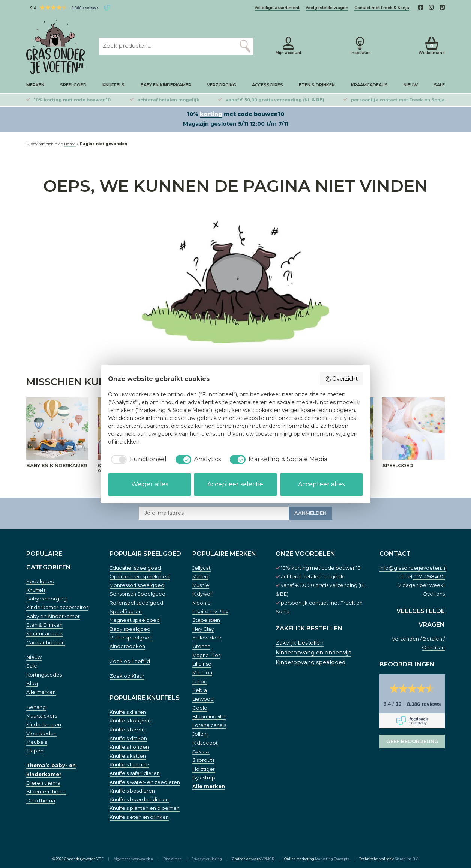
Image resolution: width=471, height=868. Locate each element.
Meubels (37, 742)
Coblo (200, 708)
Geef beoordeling (412, 741)
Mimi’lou (202, 672)
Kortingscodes (44, 675)
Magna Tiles (206, 655)
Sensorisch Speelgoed (137, 594)
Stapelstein (206, 620)
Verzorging (222, 85)
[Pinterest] (442, 8)
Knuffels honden (129, 747)
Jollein (200, 734)
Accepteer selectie (235, 484)
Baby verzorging (46, 599)
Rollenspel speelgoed (136, 603)
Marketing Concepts (332, 859)
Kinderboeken (127, 646)
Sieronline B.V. (407, 859)
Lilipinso (202, 664)
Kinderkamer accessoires (57, 607)
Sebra (200, 690)
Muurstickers (42, 716)
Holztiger (204, 769)
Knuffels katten (128, 756)
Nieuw (411, 85)
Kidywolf (203, 594)
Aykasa (201, 751)
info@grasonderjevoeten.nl (413, 568)
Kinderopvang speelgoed (310, 662)
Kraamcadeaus (369, 85)
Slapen (35, 751)
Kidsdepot (205, 743)
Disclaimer (172, 859)
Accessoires (268, 85)
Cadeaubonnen (46, 642)
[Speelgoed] (414, 429)
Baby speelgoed (130, 629)
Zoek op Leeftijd (130, 661)
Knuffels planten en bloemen (145, 808)
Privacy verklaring (207, 859)
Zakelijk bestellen (300, 643)
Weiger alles (150, 484)
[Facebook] (421, 8)
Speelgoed (73, 85)
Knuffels (113, 85)
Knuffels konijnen (130, 721)
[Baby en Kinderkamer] (57, 429)
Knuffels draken (128, 738)
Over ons (434, 594)
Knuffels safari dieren (135, 773)
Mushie (201, 585)
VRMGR (268, 859)
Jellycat (202, 568)
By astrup (204, 778)
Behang (36, 707)
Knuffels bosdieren (132, 791)
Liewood (203, 699)
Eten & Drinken (317, 85)
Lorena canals (209, 725)
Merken (35, 85)
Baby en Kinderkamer (166, 85)
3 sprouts (203, 760)
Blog (32, 683)
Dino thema (41, 800)
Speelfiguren (126, 611)
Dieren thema (43, 783)
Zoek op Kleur (127, 676)
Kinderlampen (44, 724)
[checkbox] (137, 459)
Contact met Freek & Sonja (382, 8)
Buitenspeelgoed (131, 638)
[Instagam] (431, 8)
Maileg (200, 576)
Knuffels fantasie (129, 764)
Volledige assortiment (277, 8)
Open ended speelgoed (139, 576)
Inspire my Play (210, 611)
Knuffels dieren (128, 712)
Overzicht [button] (342, 379)
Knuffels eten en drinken (139, 817)
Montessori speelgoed (137, 585)
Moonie (202, 603)
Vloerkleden (41, 733)
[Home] (57, 46)
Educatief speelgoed (135, 568)
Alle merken (41, 692)
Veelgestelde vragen (327, 8)
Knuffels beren (127, 730)
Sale (439, 85)
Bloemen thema (46, 791)
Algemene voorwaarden (133, 859)
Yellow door (207, 638)
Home (70, 144)
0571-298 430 (429, 576)
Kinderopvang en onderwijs (313, 653)
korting (211, 114)
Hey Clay (203, 629)
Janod (200, 681)
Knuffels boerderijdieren (139, 799)
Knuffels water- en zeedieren (145, 782)
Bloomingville (209, 716)
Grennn (201, 646)
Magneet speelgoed (135, 620)
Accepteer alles (321, 484)
